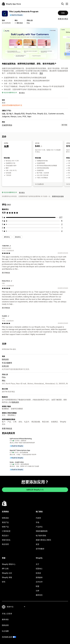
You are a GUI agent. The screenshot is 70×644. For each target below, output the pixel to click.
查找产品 (5, 522)
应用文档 (5, 366)
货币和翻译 (40, 549)
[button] (35, 442)
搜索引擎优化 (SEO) (43, 540)
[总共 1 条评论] (62, 228)
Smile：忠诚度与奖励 (17, 462)
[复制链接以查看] (10, 246)
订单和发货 (6, 531)
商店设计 (5, 536)
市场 (37, 522)
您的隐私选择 (7, 637)
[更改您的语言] (16, 607)
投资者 (38, 573)
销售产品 (5, 527)
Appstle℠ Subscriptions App (20, 450)
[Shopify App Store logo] (11, 4)
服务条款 (5, 619)
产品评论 (39, 527)
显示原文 (22, 93)
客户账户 (10, 114)
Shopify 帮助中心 (9, 564)
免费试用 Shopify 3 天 (35, 490)
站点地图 (5, 631)
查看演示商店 (63, 19)
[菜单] (67, 4)
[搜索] (63, 4)
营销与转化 (6, 540)
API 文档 (5, 569)
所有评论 (18, 237)
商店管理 (5, 544)
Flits (28, 23)
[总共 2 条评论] (62, 224)
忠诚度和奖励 (7, 125)
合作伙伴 (39, 582)
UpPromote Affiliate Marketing (21, 439)
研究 (4, 582)
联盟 (37, 586)
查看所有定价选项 (58, 196)
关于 (37, 564)
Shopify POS (19, 114)
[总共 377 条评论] (61, 217)
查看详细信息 (7, 428)
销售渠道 (5, 518)
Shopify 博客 (7, 577)
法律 (37, 591)
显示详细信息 (6, 273)
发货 (37, 544)
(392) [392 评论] (21, 23)
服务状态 (39, 595)
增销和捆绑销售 (42, 531)
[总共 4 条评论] (62, 231)
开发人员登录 (7, 614)
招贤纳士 (39, 569)
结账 (4, 114)
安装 (63, 13)
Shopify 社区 (7, 573)
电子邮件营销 (41, 536)
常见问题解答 (7, 363)
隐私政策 (5, 359)
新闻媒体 (39, 577)
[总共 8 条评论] (62, 221)
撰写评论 (7, 237)
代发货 (38, 518)
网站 (4, 381)
